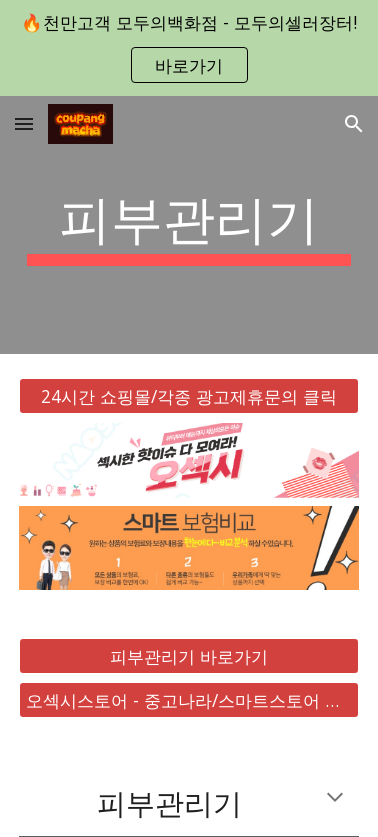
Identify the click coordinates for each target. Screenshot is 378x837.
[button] (24, 123)
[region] (189, 48)
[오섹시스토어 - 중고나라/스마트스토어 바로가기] (189, 700)
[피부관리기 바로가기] (189, 656)
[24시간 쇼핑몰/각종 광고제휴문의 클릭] (189, 396)
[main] (189, 225)
